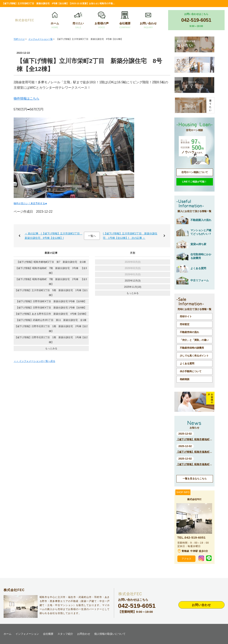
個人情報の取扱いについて (110, 634)
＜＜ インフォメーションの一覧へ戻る (34, 361)
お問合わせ (84, 634)
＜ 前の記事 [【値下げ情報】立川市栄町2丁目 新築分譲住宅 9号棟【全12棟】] (54, 236)
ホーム (55, 20)
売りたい (78, 20)
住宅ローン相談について (195, 172)
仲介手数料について (191, 371)
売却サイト (186, 316)
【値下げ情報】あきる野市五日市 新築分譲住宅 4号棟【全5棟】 (51, 314)
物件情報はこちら (27, 98)
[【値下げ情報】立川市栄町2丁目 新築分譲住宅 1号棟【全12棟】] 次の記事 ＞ (130, 236)
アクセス (186, 559)
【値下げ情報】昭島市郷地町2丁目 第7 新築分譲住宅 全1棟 (51, 262)
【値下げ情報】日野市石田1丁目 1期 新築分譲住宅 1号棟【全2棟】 (51, 340)
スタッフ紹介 (65, 634)
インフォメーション (27, 634)
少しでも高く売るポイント (194, 356)
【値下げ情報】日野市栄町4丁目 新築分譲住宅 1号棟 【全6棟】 (51, 308)
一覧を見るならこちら (195, 479)
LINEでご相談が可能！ (195, 182)
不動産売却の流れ (189, 332)
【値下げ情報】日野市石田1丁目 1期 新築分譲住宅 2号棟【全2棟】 (51, 329)
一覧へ (92, 236)
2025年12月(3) (133, 281)
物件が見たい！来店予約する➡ (30, 203)
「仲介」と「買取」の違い (194, 340)
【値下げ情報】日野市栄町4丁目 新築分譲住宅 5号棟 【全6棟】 (51, 301)
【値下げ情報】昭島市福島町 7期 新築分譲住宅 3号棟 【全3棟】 (51, 271)
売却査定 (185, 324)
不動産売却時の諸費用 (192, 348)
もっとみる (51, 348)
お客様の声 (101, 20)
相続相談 (185, 379)
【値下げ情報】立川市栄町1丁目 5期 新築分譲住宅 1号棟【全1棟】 (51, 293)
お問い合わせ (148, 20)
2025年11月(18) (133, 287)
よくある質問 (187, 364)
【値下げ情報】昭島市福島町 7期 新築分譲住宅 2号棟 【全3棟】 (51, 282)
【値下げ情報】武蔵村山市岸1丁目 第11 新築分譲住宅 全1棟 (51, 320)
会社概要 (125, 20)
